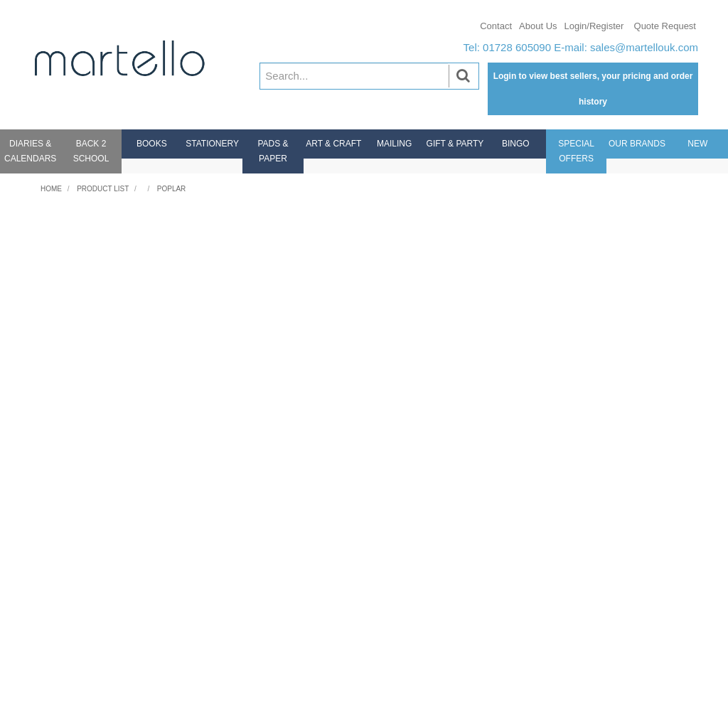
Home (51, 189)
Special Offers (576, 151)
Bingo (516, 144)
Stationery (212, 144)
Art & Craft (333, 144)
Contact (496, 26)
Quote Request (665, 26)
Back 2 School (91, 151)
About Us (538, 26)
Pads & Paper (273, 151)
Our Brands (637, 144)
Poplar (172, 189)
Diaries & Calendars (30, 151)
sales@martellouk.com (644, 47)
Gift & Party (455, 144)
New (697, 144)
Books (152, 144)
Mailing (394, 144)
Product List (103, 189)
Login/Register (594, 26)
